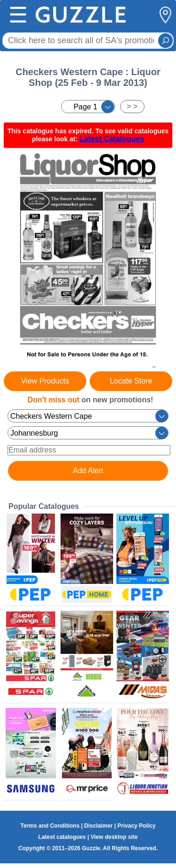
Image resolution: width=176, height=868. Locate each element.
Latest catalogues (62, 837)
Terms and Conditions (50, 826)
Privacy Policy (136, 826)
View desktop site (114, 837)
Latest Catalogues (112, 139)
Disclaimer (98, 826)
